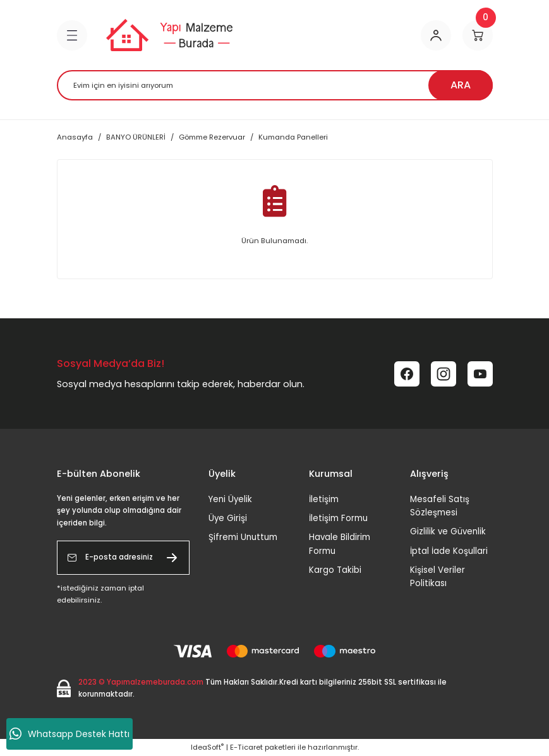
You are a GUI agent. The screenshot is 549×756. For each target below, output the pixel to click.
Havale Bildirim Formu (340, 544)
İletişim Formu (338, 518)
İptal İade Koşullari (449, 551)
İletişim (324, 499)
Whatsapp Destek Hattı (69, 734)
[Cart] (478, 35)
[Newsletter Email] (123, 558)
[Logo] (169, 35)
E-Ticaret (246, 747)
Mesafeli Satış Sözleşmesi (440, 506)
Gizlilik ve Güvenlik (448, 531)
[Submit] (172, 558)
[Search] (275, 85)
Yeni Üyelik (230, 499)
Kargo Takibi (335, 570)
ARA (461, 85)
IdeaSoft (207, 747)
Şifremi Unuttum (243, 537)
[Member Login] (436, 35)
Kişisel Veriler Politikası (437, 577)
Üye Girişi (228, 518)
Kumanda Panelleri (293, 137)
